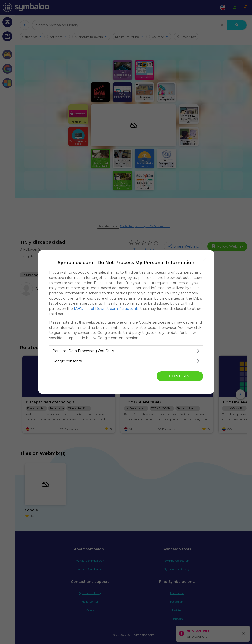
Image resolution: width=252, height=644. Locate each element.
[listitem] (126, 351)
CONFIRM (180, 376)
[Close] (205, 260)
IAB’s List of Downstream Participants (106, 309)
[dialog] (126, 322)
